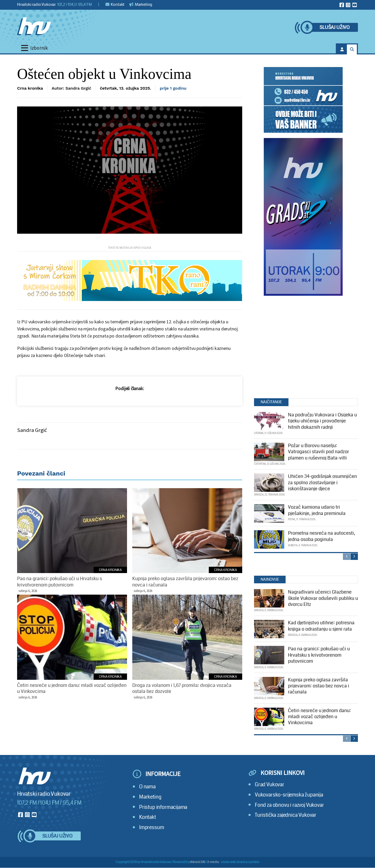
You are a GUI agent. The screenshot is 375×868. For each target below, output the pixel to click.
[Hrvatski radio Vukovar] (34, 26)
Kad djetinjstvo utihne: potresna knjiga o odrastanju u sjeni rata (321, 626)
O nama (147, 787)
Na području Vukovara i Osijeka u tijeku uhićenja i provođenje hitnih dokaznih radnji (322, 421)
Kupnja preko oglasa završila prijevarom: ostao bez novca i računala (319, 686)
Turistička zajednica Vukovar (286, 815)
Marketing (141, 4)
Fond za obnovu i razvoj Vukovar (289, 805)
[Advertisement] (303, 346)
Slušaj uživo (335, 27)
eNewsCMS (198, 862)
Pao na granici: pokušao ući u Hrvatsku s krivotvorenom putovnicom (319, 655)
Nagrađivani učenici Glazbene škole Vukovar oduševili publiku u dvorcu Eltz (323, 598)
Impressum (151, 827)
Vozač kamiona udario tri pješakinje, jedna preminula (317, 510)
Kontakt (115, 4)
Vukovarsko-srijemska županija (289, 795)
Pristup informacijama (163, 807)
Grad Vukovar (270, 785)
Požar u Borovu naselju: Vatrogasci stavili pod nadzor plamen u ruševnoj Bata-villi (318, 452)
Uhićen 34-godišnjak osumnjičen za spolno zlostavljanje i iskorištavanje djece (322, 482)
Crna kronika (30, 88)
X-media (213, 862)
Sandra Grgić (32, 430)
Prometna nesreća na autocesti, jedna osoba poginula (322, 536)
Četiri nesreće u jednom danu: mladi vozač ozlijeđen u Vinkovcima (319, 717)
